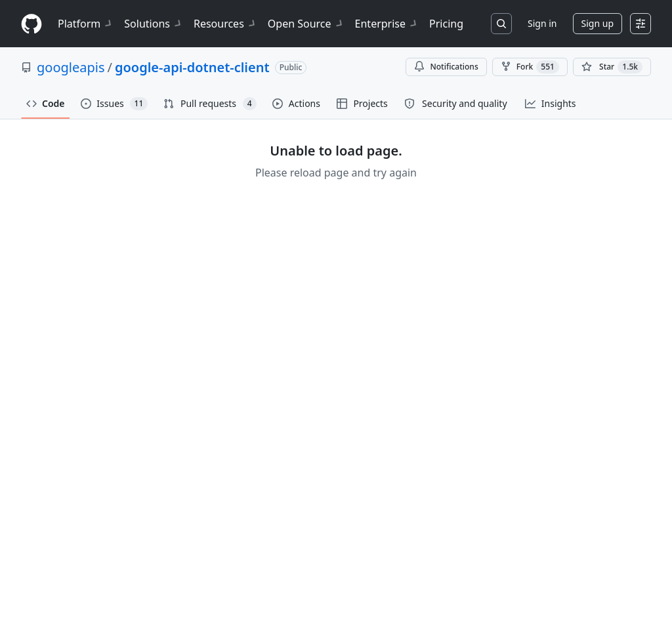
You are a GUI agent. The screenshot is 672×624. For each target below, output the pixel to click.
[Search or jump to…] (501, 24)
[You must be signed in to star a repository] (612, 67)
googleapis (71, 67)
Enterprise (387, 24)
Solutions (154, 24)
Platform (86, 24)
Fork (530, 67)
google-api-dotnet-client (192, 67)
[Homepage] (31, 24)
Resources (225, 24)
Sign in (542, 23)
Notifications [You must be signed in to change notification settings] (446, 67)
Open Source (306, 24)
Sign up (598, 23)
